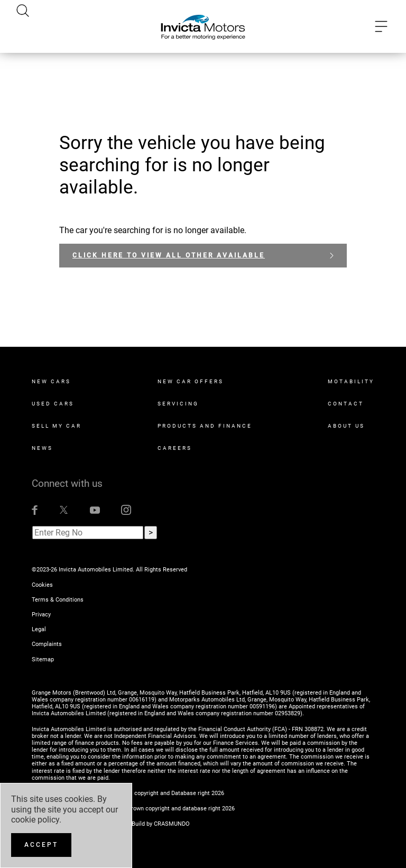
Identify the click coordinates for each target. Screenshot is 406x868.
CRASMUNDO (172, 824)
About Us (346, 426)
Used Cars (53, 404)
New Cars (51, 381)
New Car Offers (191, 381)
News (42, 448)
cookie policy (35, 820)
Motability (351, 381)
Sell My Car (57, 426)
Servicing (178, 404)
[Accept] (41, 845)
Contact (346, 404)
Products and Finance (205, 426)
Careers (175, 448)
